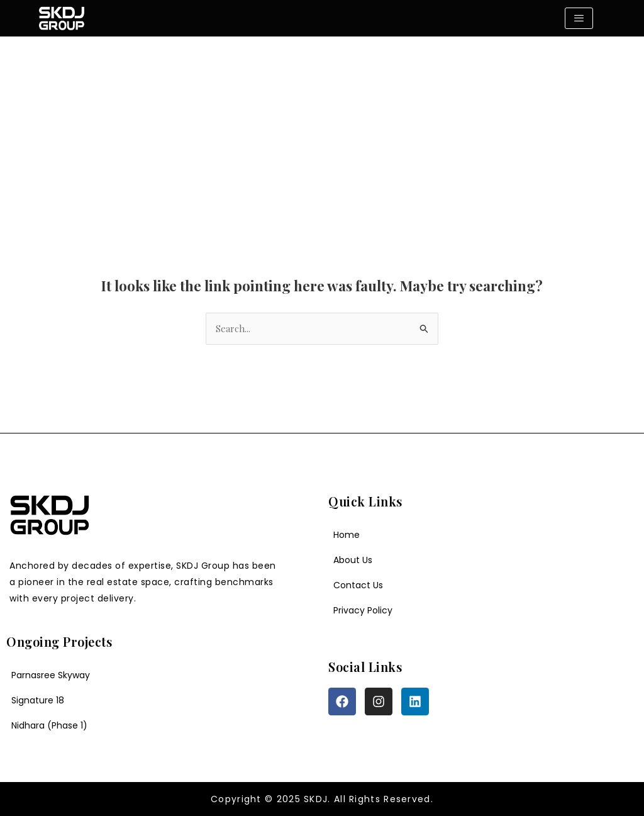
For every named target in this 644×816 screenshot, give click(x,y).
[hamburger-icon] (579, 18)
